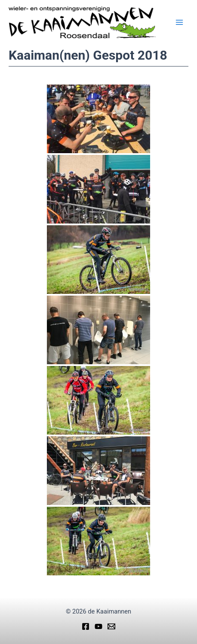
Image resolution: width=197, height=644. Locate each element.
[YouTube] (98, 626)
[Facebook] (86, 626)
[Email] (111, 626)
